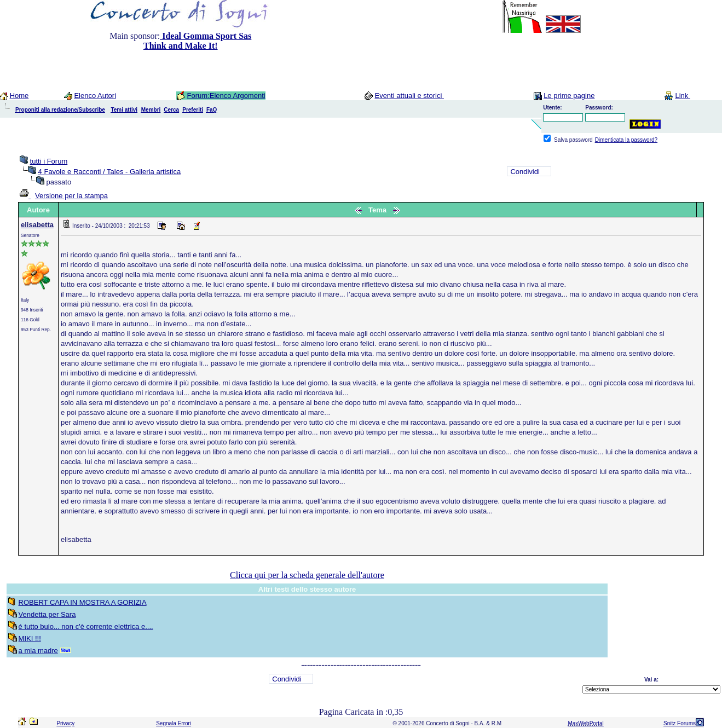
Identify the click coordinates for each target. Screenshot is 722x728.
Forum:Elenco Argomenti (226, 96)
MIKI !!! (30, 639)
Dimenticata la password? (626, 140)
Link (682, 96)
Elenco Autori (95, 96)
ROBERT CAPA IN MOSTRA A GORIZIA (83, 602)
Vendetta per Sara (47, 614)
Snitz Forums (680, 723)
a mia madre (38, 651)
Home (19, 96)
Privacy (65, 723)
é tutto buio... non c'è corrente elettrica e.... (86, 626)
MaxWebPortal (585, 723)
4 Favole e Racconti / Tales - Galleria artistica (110, 172)
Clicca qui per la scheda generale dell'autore (307, 575)
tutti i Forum (49, 161)
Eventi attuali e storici (409, 96)
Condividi (525, 172)
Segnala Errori (174, 723)
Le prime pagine (569, 96)
